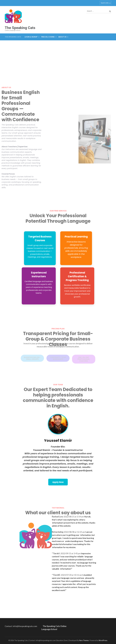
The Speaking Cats (20, 28)
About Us (62, 37)
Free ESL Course (48, 37)
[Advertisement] (58, 57)
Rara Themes (84, 640)
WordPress (103, 640)
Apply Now (58, 482)
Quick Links (105, 3)
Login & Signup (31, 37)
